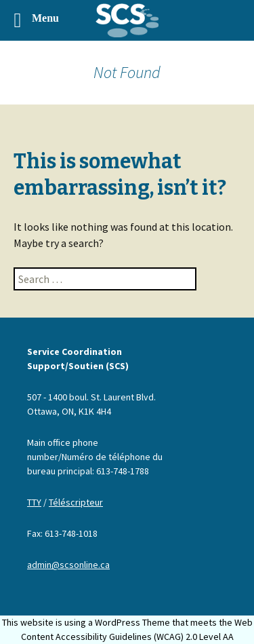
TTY (34, 502)
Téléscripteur (76, 502)
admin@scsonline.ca (68, 565)
